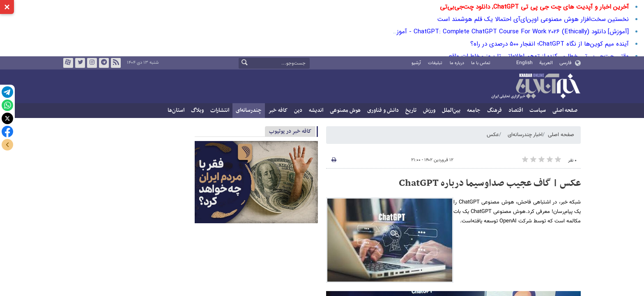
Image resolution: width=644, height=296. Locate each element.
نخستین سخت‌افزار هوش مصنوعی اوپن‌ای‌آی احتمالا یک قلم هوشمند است (533, 19)
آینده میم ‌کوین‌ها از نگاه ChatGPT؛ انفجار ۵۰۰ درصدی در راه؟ (550, 44)
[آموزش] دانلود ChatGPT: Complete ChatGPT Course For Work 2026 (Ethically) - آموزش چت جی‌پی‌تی (490, 32)
